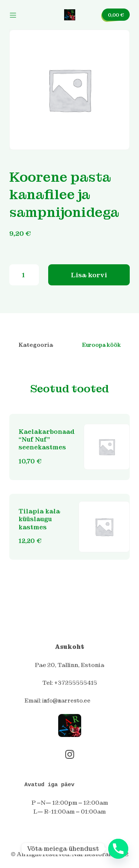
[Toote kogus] (24, 275)
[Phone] (118, 849)
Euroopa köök (101, 345)
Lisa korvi (89, 275)
